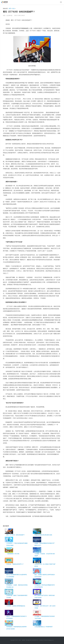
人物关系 (13, 522)
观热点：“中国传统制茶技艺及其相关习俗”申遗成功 (17, 617)
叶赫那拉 (9, 522)
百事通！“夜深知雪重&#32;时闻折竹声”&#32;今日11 (45, 544)
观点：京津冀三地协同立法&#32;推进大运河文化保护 (45, 576)
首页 (10, 8)
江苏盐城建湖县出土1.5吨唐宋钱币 (43, 627)
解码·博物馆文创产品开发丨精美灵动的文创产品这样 (45, 596)
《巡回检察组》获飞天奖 (13, 554)
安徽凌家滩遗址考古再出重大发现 (43, 535)
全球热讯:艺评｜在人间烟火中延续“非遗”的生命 (45, 565)
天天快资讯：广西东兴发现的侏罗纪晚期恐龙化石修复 (17, 544)
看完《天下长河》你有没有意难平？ (16, 535)
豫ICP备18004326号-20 (33, 640)
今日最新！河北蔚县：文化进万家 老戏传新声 (45, 555)
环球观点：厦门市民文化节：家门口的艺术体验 (45, 607)
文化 (13, 8)
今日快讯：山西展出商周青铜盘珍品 (16, 606)
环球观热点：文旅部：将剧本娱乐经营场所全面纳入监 (17, 586)
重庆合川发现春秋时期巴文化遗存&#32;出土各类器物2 (17, 576)
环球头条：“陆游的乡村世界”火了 (15, 564)
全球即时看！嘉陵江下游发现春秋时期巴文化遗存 (17, 596)
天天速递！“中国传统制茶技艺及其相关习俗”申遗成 (45, 617)
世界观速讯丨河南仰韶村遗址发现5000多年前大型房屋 (16, 628)
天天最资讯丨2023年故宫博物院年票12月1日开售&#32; (45, 586)
